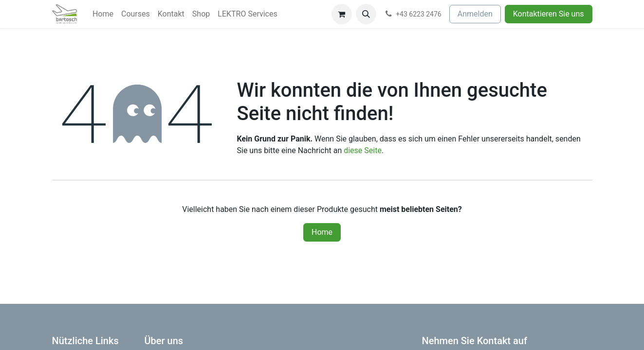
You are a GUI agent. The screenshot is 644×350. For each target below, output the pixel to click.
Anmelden (475, 14)
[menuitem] (103, 14)
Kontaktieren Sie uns (549, 14)
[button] (366, 14)
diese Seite (363, 150)
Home (322, 232)
